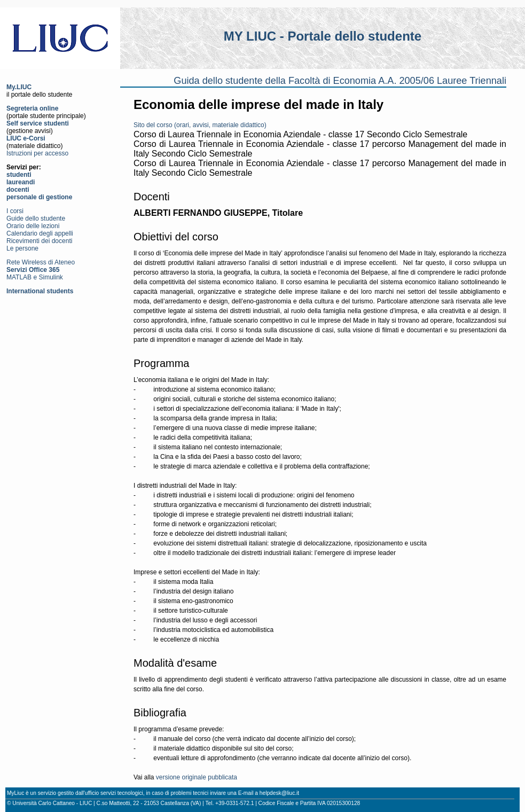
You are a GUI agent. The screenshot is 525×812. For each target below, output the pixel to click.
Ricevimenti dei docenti (39, 241)
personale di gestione (39, 197)
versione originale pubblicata (197, 777)
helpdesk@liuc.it (279, 793)
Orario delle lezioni (33, 226)
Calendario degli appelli (40, 233)
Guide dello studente (36, 218)
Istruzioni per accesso (37, 153)
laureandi (21, 182)
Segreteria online (32, 108)
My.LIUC (19, 87)
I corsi (15, 211)
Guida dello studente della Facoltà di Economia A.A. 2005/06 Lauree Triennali (340, 81)
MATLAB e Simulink (35, 277)
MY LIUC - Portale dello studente (323, 36)
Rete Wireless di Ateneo (41, 262)
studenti (19, 175)
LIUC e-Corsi (26, 138)
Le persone (22, 248)
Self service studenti (38, 123)
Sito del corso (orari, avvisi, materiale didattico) (200, 125)
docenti (18, 190)
